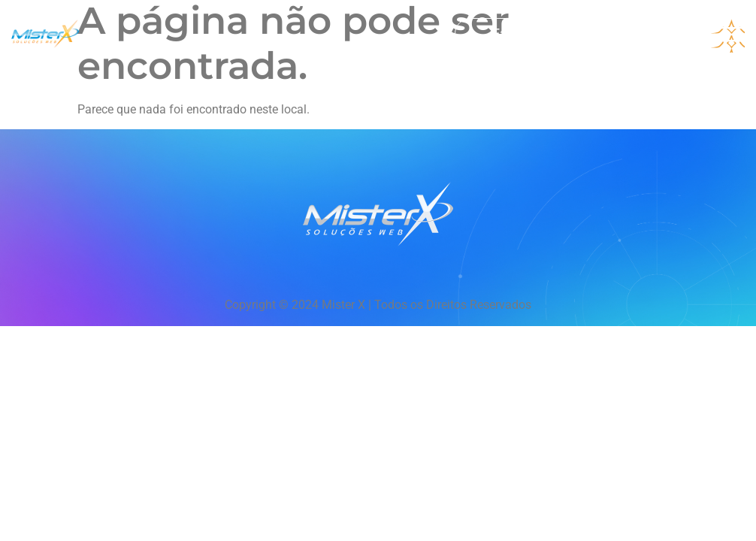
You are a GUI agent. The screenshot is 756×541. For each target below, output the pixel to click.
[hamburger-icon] (728, 36)
